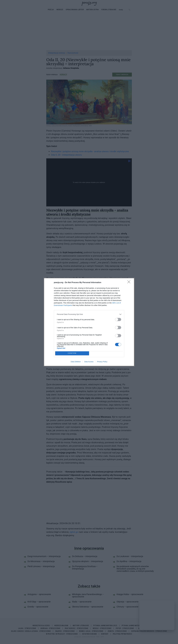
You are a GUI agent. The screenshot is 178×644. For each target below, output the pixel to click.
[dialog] (89, 322)
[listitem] (89, 314)
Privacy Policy (102, 362)
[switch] (118, 319)
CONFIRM (72, 353)
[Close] (130, 283)
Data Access (89, 362)
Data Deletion (76, 362)
